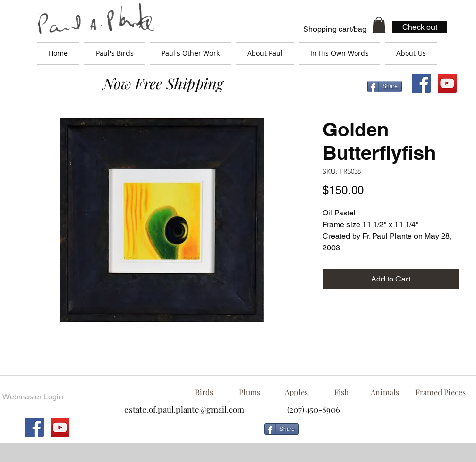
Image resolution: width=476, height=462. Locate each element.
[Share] (384, 86)
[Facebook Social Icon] (421, 83)
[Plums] (250, 392)
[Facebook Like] (381, 433)
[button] (379, 25)
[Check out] (420, 27)
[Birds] (204, 392)
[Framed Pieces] (440, 392)
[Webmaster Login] (33, 397)
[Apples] (296, 392)
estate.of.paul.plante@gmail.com (184, 409)
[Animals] (385, 392)
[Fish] (341, 392)
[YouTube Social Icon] (447, 83)
